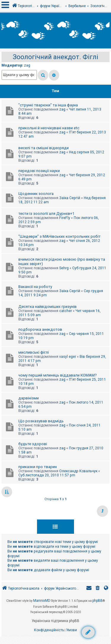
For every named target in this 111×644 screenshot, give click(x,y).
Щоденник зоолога (36, 194)
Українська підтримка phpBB (55, 621)
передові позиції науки (39, 171)
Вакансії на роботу (35, 287)
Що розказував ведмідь (41, 421)
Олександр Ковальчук (78, 471)
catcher (66, 311)
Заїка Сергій (70, 198)
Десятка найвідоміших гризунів (48, 307)
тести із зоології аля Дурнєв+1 (46, 214)
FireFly (65, 218)
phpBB (98, 601)
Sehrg (64, 268)
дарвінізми (29, 398)
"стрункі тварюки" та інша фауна (48, 105)
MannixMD (42, 601)
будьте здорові (33, 444)
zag (27, 65)
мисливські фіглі (34, 352)
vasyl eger (68, 357)
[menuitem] (98, 589)
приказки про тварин (38, 467)
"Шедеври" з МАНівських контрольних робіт (59, 236)
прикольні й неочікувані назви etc (49, 128)
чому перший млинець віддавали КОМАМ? (58, 375)
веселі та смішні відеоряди (44, 148)
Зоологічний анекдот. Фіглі (55, 57)
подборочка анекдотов (40, 329)
